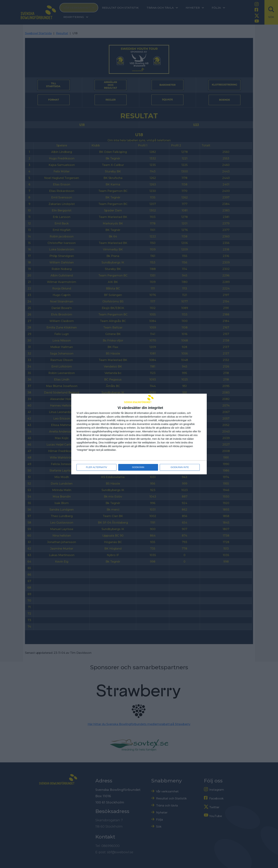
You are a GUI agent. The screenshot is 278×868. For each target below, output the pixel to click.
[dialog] (139, 434)
